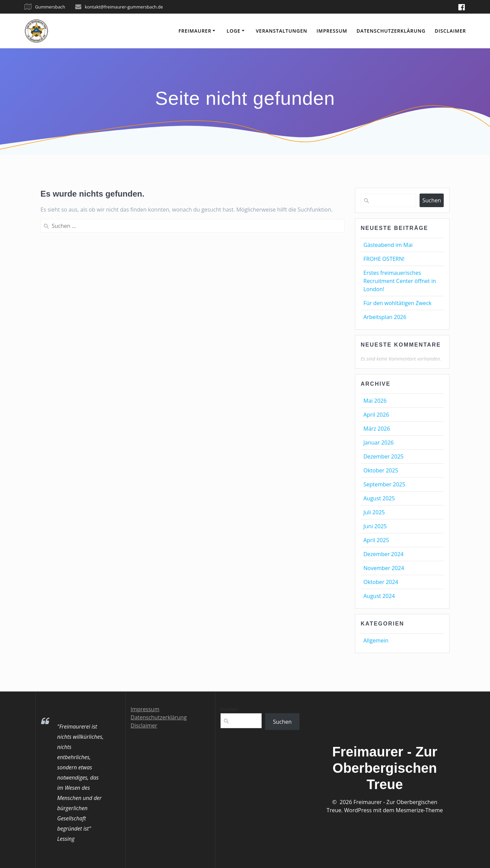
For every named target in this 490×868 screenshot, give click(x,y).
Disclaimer (451, 31)
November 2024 (384, 568)
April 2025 (376, 540)
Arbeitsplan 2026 (385, 317)
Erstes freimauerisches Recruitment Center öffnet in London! (400, 281)
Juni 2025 (375, 526)
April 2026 (376, 415)
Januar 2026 (379, 443)
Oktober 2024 (381, 582)
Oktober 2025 (381, 470)
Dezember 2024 (383, 554)
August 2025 (379, 498)
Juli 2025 (374, 512)
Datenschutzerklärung (391, 31)
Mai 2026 (375, 401)
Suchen (432, 200)
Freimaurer (195, 31)
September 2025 (384, 484)
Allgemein (376, 640)
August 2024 (379, 596)
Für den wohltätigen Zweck (397, 303)
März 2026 (377, 429)
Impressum (332, 31)
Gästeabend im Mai (388, 245)
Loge (234, 31)
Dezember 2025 (383, 456)
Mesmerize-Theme (419, 810)
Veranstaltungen (282, 31)
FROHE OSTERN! (384, 259)
